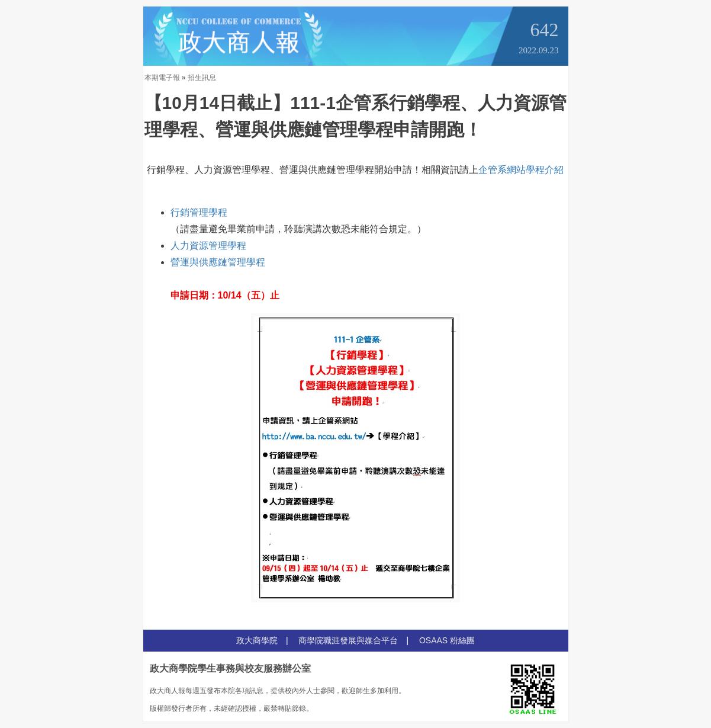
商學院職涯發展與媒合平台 (348, 640)
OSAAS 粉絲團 (447, 640)
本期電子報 (162, 78)
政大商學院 (257, 640)
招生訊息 (202, 78)
